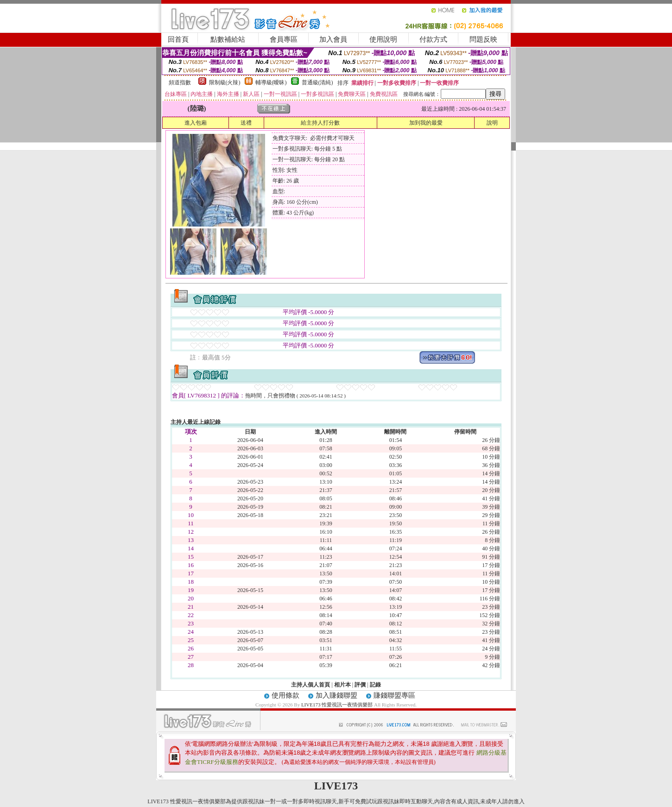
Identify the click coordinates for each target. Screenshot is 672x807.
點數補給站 (228, 39)
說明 (492, 123)
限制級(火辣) (225, 82)
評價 (360, 685)
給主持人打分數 (320, 123)
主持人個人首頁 (311, 685)
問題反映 (483, 39)
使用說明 (383, 39)
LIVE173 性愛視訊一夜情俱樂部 (337, 705)
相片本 (342, 685)
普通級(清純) (317, 82)
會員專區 (284, 39)
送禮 (246, 123)
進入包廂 (196, 123)
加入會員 (333, 39)
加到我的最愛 (426, 123)
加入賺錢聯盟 (336, 695)
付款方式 (433, 39)
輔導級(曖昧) (271, 82)
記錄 (375, 685)
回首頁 (178, 39)
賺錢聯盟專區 (394, 695)
